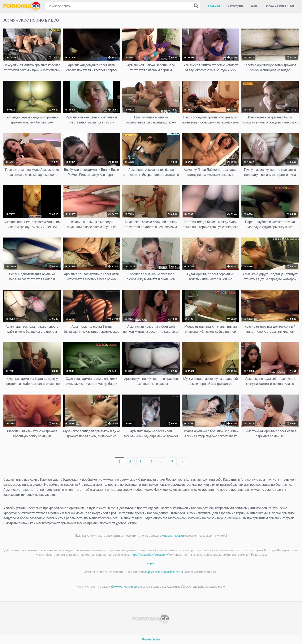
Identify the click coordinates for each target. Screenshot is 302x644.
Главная (214, 6)
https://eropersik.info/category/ (150, 555)
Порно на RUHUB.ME (280, 6)
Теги (254, 6)
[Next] (183, 462)
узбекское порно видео (124, 587)
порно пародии (174, 536)
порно (151, 563)
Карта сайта (151, 639)
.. (162, 462)
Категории (235, 6)
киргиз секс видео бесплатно (164, 572)
